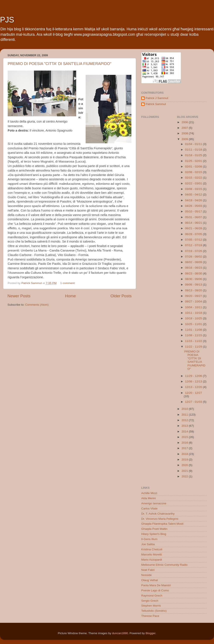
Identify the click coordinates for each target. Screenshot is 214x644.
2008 (185, 133)
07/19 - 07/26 (194, 251)
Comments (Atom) (37, 305)
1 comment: (68, 283)
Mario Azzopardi (152, 560)
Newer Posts (19, 296)
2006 (185, 122)
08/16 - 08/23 (194, 268)
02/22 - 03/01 (194, 183)
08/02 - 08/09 (194, 262)
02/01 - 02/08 (194, 167)
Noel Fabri (148, 570)
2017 (185, 448)
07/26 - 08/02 (194, 257)
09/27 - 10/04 (194, 301)
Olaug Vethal (149, 580)
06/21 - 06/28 (194, 228)
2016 (185, 443)
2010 (185, 409)
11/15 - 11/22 (194, 341)
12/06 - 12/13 (194, 381)
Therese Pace (150, 616)
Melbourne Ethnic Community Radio (164, 565)
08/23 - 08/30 (194, 273)
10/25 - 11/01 (194, 324)
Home (70, 296)
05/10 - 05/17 (194, 211)
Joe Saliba (148, 544)
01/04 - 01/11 (194, 144)
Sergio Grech (150, 601)
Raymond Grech (152, 596)
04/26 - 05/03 (194, 206)
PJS (7, 20)
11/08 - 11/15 (194, 335)
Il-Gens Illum (149, 539)
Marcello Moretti (152, 554)
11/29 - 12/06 (194, 376)
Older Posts (121, 296)
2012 (185, 420)
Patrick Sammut (156, 104)
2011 (185, 415)
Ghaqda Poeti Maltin (154, 529)
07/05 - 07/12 (194, 240)
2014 (185, 432)
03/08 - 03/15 (194, 189)
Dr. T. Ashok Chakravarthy (158, 514)
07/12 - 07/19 (194, 245)
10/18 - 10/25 (194, 318)
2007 (185, 128)
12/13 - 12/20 (194, 387)
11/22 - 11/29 (194, 347)
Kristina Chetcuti (152, 549)
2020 (185, 465)
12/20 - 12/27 (194, 393)
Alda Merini (149, 498)
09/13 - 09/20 (194, 290)
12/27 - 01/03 (194, 402)
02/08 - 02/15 (194, 172)
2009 (185, 139)
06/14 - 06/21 (194, 223)
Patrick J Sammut (157, 98)
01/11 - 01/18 (194, 150)
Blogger (150, 633)
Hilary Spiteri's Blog (154, 534)
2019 (185, 460)
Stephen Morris (151, 606)
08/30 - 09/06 (194, 279)
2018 (185, 454)
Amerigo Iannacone (154, 503)
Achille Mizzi (149, 493)
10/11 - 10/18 (194, 313)
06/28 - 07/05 (194, 234)
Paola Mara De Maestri (156, 585)
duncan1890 (120, 633)
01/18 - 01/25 (194, 155)
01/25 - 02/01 (194, 161)
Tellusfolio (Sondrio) (154, 611)
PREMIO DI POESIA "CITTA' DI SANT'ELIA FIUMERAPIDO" (59, 64)
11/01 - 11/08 (194, 330)
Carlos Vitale (149, 509)
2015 (185, 437)
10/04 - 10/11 (194, 307)
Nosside (146, 575)
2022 (185, 476)
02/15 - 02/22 (194, 178)
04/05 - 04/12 (194, 195)
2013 (185, 426)
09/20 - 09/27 (194, 296)
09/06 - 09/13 (194, 285)
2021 (185, 471)
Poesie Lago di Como (155, 590)
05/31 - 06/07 (194, 217)
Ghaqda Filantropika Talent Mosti (162, 524)
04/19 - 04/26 (194, 200)
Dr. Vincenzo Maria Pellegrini (160, 519)
